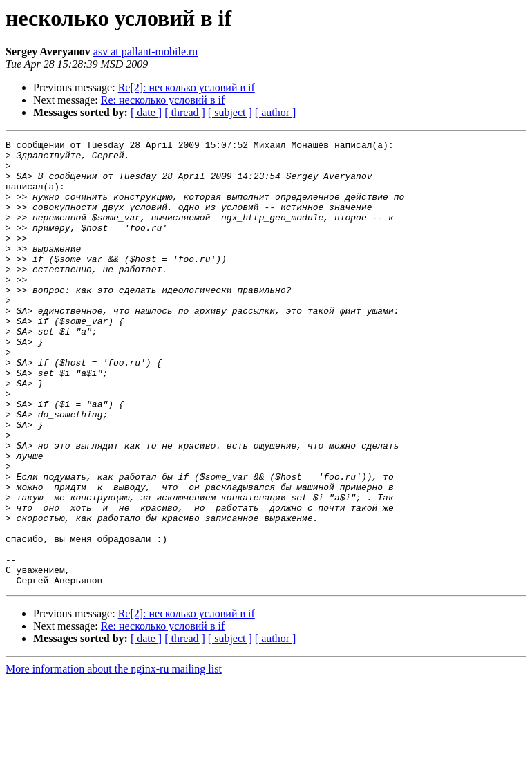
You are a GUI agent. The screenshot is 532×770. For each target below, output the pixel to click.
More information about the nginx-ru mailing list (114, 758)
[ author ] (276, 112)
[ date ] (146, 112)
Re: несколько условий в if (163, 100)
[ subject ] (230, 112)
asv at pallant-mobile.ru (146, 51)
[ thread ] (185, 112)
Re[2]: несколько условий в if (187, 87)
